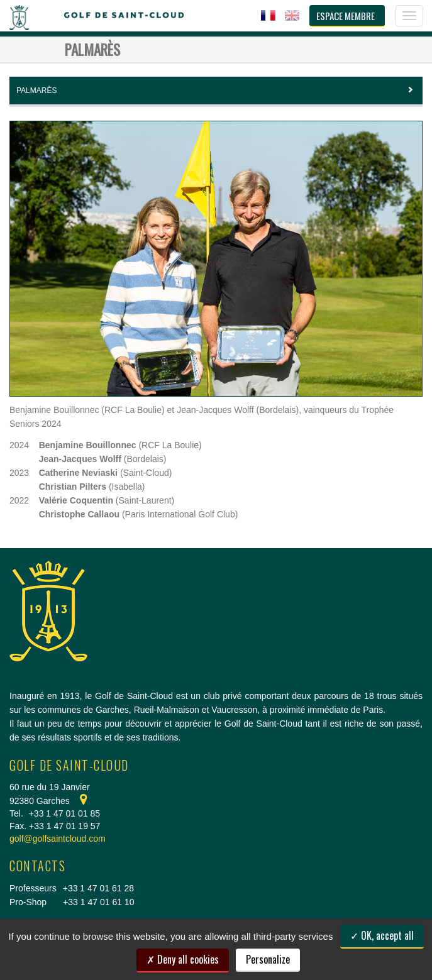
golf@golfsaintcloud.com (58, 839)
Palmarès (216, 91)
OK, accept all (382, 935)
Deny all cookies (183, 959)
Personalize (268, 959)
